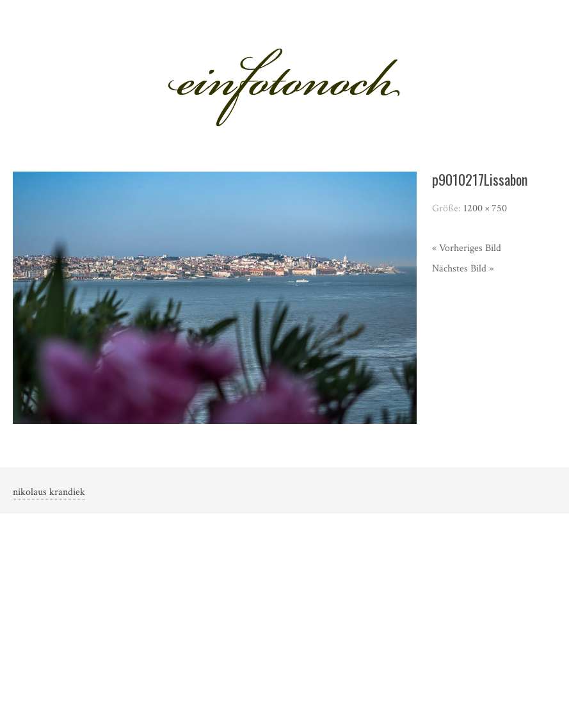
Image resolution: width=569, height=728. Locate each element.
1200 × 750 (485, 208)
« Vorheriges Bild (467, 248)
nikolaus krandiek (49, 492)
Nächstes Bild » (463, 269)
